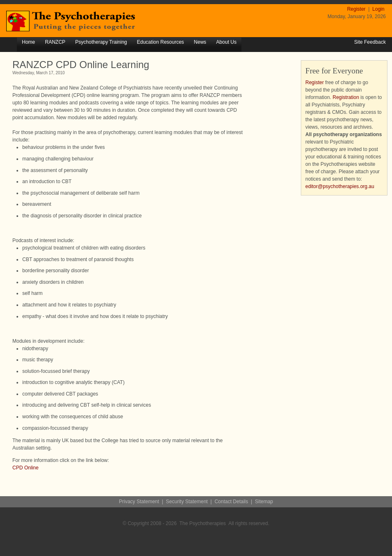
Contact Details (231, 502)
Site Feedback (370, 42)
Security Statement (187, 502)
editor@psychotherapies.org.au (340, 186)
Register (357, 9)
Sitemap (264, 502)
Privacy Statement (139, 502)
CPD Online (25, 468)
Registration (346, 97)
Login (378, 9)
